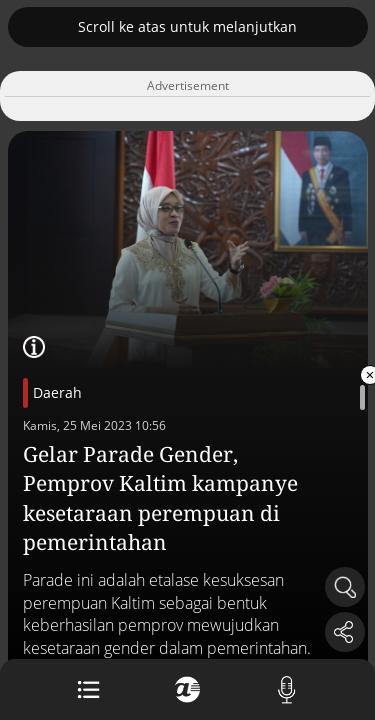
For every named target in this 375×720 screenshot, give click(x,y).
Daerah (57, 392)
